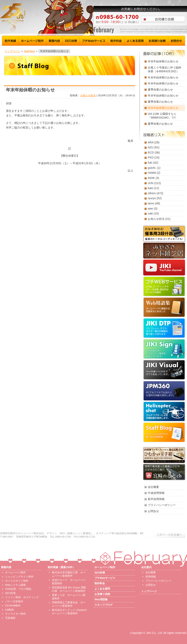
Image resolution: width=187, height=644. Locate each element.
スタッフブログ (164, 432)
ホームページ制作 (33, 40)
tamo (151, 203)
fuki (150, 163)
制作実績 (10, 40)
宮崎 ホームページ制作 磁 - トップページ (38, 17)
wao (150, 209)
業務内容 (54, 40)
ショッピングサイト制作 (19, 577)
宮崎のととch (164, 472)
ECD (151, 153)
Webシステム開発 (16, 585)
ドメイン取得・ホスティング (22, 597)
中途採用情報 (156, 493)
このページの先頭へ (164, 535)
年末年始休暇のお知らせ (163, 61)
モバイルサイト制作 (17, 581)
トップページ (12, 51)
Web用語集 (164, 307)
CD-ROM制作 (13, 606)
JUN (151, 183)
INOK (151, 178)
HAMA (152, 173)
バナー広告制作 (14, 601)
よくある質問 (136, 40)
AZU (151, 147)
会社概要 (153, 487)
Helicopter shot (164, 411)
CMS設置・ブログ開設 (18, 589)
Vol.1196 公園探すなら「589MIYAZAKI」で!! (162, 116)
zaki (150, 213)
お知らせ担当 (88, 95)
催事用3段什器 (164, 234)
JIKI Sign (164, 349)
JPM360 (164, 391)
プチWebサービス (94, 40)
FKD (151, 157)
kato (150, 188)
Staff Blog (29, 51)
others (152, 193)
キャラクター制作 (16, 614)
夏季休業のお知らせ (160, 90)
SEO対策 (71, 40)
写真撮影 (10, 618)
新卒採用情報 (156, 499)
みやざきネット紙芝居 (164, 251)
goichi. (152, 168)
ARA (151, 142)
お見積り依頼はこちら (163, 19)
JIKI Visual (164, 370)
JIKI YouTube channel (164, 267)
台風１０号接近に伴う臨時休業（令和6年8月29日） (165, 69)
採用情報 (151, 577)
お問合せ (177, 40)
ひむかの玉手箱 (164, 455)
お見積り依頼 (157, 40)
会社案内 (146, 567)
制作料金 (116, 40)
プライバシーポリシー (162, 505)
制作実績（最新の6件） (61, 567)
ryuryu (152, 198)
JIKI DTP (164, 328)
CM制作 (10, 610)
